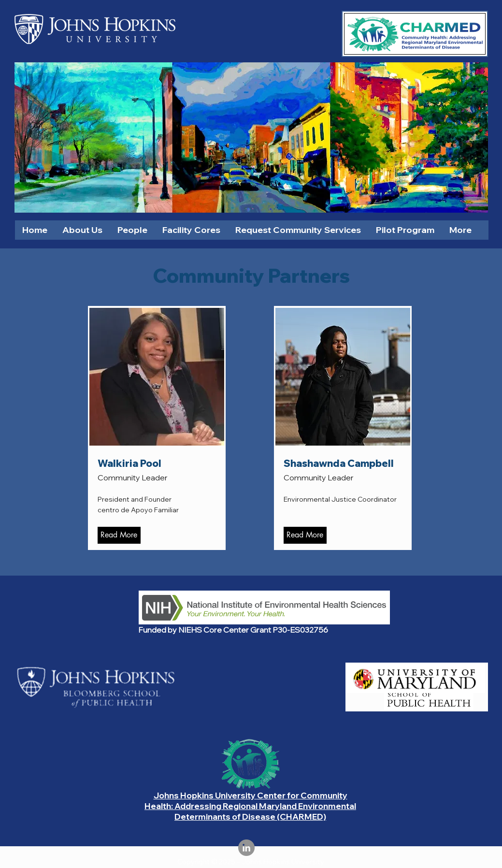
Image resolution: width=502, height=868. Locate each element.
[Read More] (119, 535)
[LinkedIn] (246, 848)
